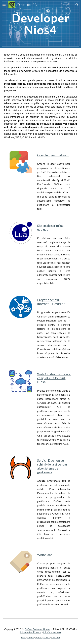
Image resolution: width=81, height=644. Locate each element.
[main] (40, 24)
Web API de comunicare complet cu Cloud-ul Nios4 (54, 378)
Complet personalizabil (53, 155)
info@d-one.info (52, 632)
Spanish (39, 637)
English (31, 637)
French (47, 637)
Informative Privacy (31, 632)
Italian (24, 637)
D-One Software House (37, 629)
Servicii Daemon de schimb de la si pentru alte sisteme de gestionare (52, 466)
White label (45, 555)
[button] (4, 5)
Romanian (56, 637)
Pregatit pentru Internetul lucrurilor (51, 302)
